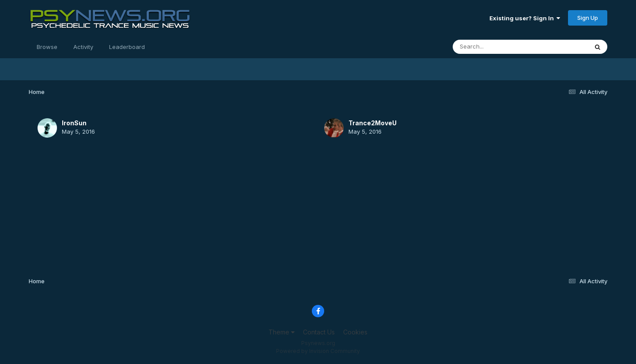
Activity (83, 47)
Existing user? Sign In (525, 18)
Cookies (355, 332)
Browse (47, 47)
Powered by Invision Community (318, 351)
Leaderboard (127, 47)
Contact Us (319, 332)
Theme (282, 332)
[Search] (496, 47)
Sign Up (588, 18)
